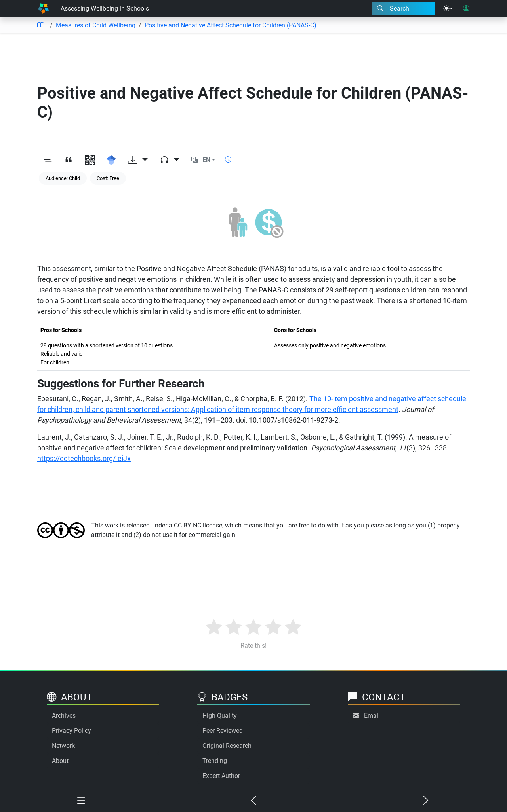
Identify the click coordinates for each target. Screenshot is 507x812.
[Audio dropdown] (170, 160)
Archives (64, 716)
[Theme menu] (448, 9)
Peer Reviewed (223, 731)
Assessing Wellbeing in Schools (105, 9)
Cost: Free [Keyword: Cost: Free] (108, 178)
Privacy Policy (71, 731)
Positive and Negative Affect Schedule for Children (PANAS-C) (231, 25)
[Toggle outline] (47, 160)
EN (206, 160)
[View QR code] (90, 160)
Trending (215, 761)
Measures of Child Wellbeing (96, 25)
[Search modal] (403, 9)
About (60, 761)
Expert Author (221, 776)
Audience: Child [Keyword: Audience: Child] (63, 178)
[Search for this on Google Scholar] (111, 160)
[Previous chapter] (254, 801)
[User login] (466, 9)
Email (372, 716)
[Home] (43, 9)
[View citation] (69, 160)
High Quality (220, 716)
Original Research (227, 746)
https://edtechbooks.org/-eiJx (84, 458)
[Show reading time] (228, 160)
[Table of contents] (40, 25)
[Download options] (138, 160)
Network (63, 746)
